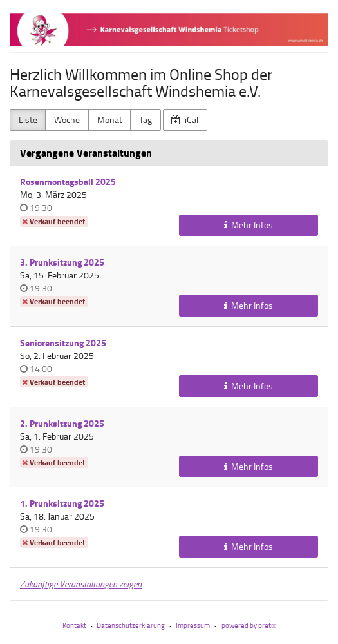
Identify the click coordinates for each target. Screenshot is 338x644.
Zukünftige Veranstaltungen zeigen (81, 584)
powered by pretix (249, 625)
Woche (67, 120)
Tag (146, 120)
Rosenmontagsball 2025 (68, 181)
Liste (28, 120)
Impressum (193, 625)
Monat (110, 120)
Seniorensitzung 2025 (63, 343)
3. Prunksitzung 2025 (62, 262)
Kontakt (74, 625)
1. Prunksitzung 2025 (62, 503)
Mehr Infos (249, 225)
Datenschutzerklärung (131, 625)
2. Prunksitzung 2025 (62, 423)
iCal (185, 120)
